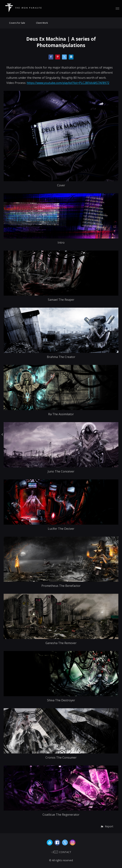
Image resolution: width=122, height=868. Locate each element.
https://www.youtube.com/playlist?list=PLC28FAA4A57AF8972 (68, 83)
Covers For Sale (17, 23)
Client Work (42, 23)
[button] (107, 826)
